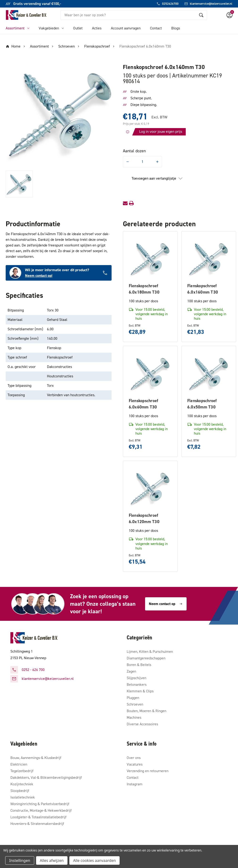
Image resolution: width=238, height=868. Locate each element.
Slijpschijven (136, 678)
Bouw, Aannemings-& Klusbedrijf (36, 758)
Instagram (135, 784)
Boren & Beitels (139, 665)
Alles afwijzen (52, 860)
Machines (134, 717)
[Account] (230, 15)
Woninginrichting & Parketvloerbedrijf (40, 804)
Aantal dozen (134, 151)
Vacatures (135, 764)
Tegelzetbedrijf (22, 771)
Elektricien (19, 764)
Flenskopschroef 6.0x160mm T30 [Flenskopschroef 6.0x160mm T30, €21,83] (203, 289)
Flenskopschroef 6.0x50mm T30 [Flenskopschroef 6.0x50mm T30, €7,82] (202, 404)
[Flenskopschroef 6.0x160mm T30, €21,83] (209, 258)
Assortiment (17, 28)
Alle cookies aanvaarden (94, 860)
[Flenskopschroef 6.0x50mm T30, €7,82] (209, 373)
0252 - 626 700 (33, 670)
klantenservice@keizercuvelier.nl (48, 679)
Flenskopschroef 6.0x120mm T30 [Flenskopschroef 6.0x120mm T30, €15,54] (144, 519)
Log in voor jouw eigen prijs (161, 131)
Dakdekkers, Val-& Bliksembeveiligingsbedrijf (46, 777)
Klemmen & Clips (140, 691)
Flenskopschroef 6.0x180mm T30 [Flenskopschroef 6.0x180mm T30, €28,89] (144, 289)
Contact (156, 28)
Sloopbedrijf (20, 791)
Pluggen (133, 698)
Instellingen (20, 860)
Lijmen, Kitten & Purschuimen (150, 652)
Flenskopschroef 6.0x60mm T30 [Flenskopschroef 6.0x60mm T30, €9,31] (144, 404)
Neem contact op (166, 604)
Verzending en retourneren (148, 771)
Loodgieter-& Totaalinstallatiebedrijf (38, 817)
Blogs (176, 28)
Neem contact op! (39, 276)
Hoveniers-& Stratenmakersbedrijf (37, 824)
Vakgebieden (51, 28)
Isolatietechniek (23, 797)
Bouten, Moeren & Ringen (146, 711)
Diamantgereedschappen (146, 658)
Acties (97, 28)
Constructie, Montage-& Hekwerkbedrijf (41, 810)
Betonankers (137, 684)
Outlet (78, 28)
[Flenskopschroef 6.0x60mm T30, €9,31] (150, 373)
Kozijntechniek (22, 784)
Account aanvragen (126, 28)
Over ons (134, 758)
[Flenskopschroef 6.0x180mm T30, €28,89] (150, 258)
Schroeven (135, 704)
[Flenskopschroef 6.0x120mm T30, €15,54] (150, 488)
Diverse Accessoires (142, 724)
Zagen (131, 671)
